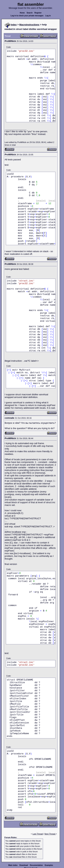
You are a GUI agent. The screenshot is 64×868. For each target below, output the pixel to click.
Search (30, 13)
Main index (13, 865)
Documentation (36, 865)
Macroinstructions (29, 25)
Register (38, 13)
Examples (49, 865)
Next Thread (50, 834)
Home (22, 13)
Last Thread (38, 834)
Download (24, 865)
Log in (48, 16)
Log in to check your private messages (27, 16)
